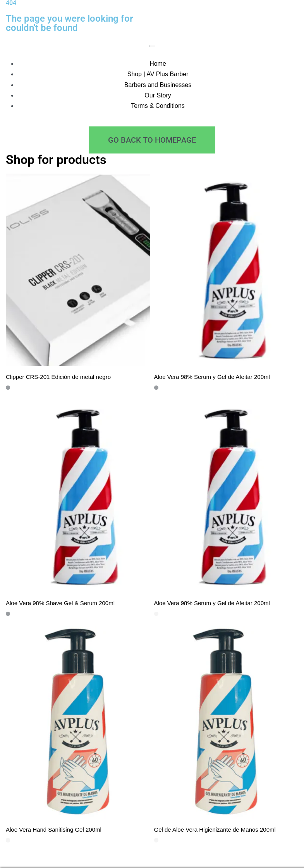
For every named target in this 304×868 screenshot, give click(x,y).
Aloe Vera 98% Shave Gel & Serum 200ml (60, 603)
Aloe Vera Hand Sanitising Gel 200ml (54, 830)
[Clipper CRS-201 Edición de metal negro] (78, 270)
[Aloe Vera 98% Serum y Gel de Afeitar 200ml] (226, 270)
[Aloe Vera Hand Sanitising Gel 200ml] (78, 722)
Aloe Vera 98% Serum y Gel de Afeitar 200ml (212, 377)
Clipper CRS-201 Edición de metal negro (58, 377)
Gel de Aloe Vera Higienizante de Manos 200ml (215, 830)
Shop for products (56, 160)
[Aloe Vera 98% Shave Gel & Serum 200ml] (78, 496)
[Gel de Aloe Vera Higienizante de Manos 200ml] (226, 722)
